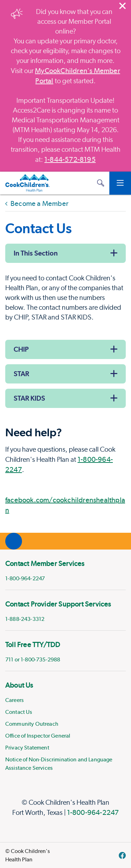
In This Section (36, 253)
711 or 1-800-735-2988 (33, 659)
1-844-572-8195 (70, 159)
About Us (19, 685)
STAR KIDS (29, 398)
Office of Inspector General (38, 736)
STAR (21, 374)
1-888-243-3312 (25, 619)
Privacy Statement (27, 748)
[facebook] (122, 855)
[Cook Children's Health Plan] (27, 183)
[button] (101, 183)
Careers (14, 700)
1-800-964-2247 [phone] (25, 578)
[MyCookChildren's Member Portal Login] (87, 183)
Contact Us (19, 712)
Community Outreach (32, 724)
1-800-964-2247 (93, 812)
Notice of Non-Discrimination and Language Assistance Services (59, 764)
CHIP (21, 349)
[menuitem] (65, 570)
